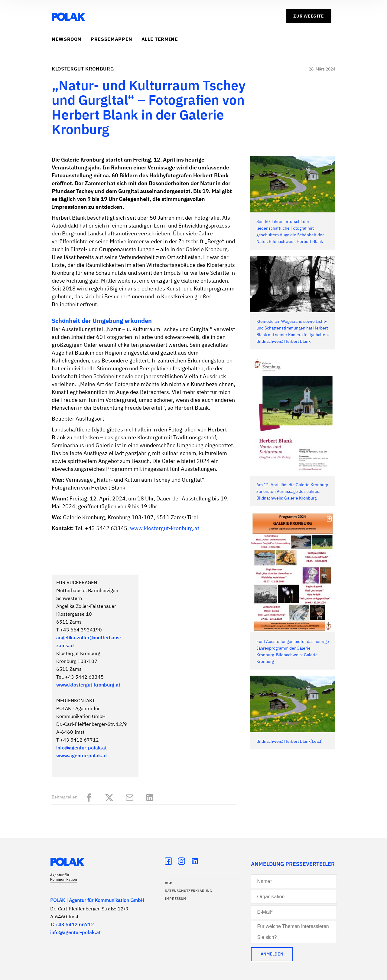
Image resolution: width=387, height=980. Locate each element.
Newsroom (67, 40)
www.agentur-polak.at (82, 756)
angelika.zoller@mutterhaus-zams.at (89, 642)
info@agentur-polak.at (81, 748)
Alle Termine (160, 40)
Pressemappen (112, 40)
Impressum (176, 899)
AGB (169, 883)
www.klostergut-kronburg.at (165, 529)
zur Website (309, 16)
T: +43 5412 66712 (72, 925)
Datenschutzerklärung (189, 891)
